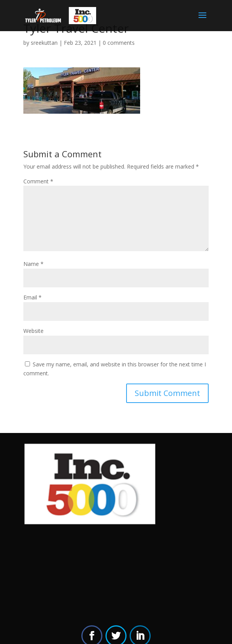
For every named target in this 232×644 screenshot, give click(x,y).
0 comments (119, 43)
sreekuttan (44, 43)
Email (33, 297)
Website (33, 331)
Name (33, 264)
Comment (38, 181)
